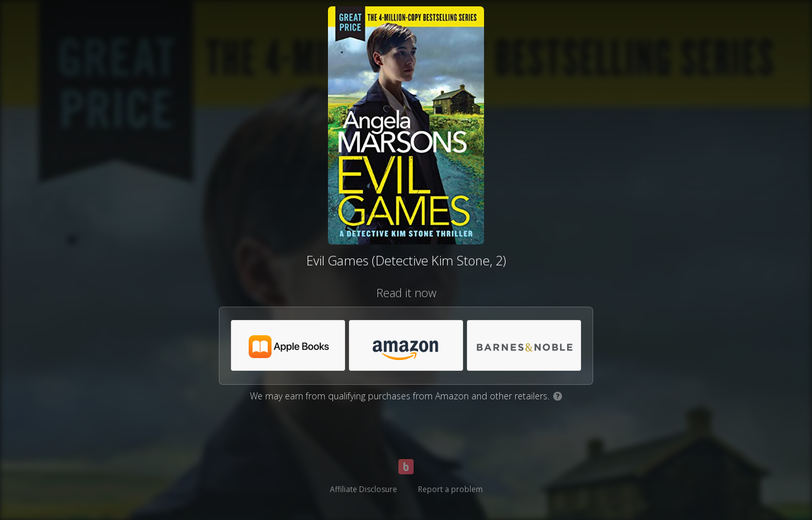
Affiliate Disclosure (363, 489)
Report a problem (450, 489)
